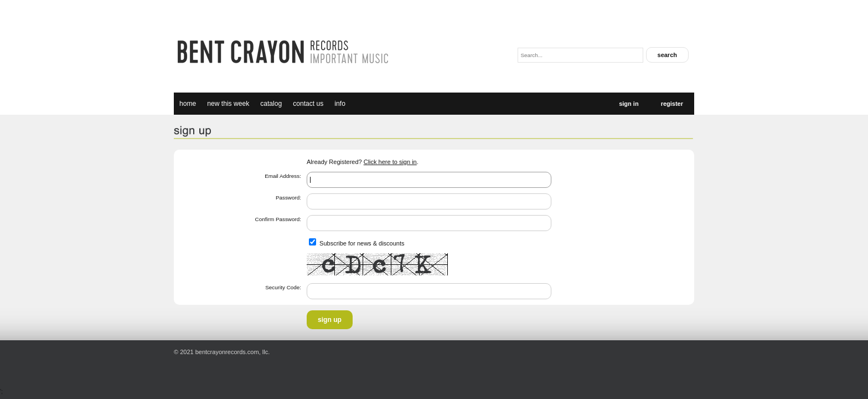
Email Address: (283, 176)
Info (340, 104)
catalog (271, 104)
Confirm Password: (278, 219)
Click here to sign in (390, 162)
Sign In (629, 104)
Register (672, 104)
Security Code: (283, 287)
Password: (288, 198)
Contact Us (308, 104)
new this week (228, 104)
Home (188, 104)
